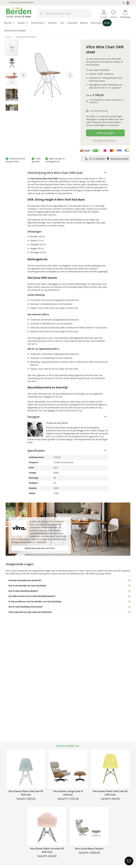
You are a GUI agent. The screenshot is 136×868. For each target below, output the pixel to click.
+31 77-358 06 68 (97, 157)
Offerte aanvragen (105, 131)
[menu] (68, 26)
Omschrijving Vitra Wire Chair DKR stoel (55, 171)
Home (8, 35)
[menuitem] (11, 22)
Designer (34, 415)
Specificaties (36, 449)
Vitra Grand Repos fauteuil (89, 849)
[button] (127, 3)
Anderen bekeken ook (67, 746)
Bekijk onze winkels (119, 157)
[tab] (68, 171)
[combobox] (64, 14)
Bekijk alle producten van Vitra (40, 547)
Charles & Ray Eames (57, 421)
